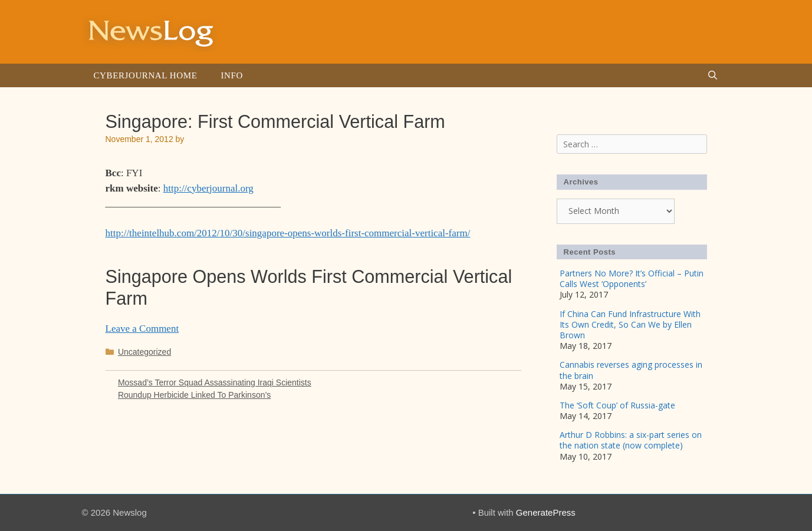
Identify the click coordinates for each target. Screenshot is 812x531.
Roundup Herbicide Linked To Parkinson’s (194, 395)
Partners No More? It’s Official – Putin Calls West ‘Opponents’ (632, 278)
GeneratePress (546, 512)
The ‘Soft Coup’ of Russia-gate (617, 405)
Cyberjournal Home (146, 75)
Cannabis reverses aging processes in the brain (631, 370)
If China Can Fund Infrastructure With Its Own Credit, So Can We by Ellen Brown (630, 324)
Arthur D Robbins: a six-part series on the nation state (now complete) (631, 440)
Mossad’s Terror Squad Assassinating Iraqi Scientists (215, 382)
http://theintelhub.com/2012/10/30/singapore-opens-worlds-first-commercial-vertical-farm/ (288, 233)
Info (231, 75)
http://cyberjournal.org (208, 188)
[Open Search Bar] (713, 75)
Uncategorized (144, 352)
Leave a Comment (142, 329)
